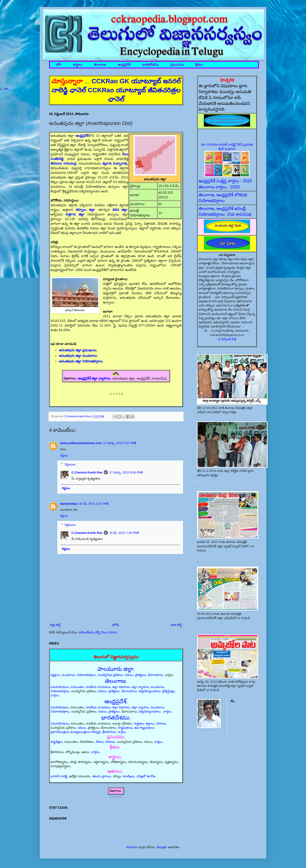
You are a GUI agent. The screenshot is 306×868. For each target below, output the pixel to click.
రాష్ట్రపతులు (125, 728)
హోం (58, 65)
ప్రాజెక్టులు (141, 675)
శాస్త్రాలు (78, 65)
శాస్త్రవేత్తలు (57, 742)
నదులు (129, 675)
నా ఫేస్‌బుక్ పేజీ (227, 339)
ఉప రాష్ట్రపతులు (145, 728)
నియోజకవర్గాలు (86, 675)
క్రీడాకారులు (109, 732)
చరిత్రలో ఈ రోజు (146, 776)
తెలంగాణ (100, 65)
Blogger (162, 847)
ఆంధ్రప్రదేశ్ (124, 65)
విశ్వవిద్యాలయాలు (150, 691)
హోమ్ (116, 625)
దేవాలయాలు (156, 675)
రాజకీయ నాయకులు (98, 687)
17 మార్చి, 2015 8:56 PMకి (126, 472)
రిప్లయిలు (70, 464)
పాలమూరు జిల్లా (115, 669)
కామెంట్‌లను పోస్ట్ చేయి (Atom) (98, 632)
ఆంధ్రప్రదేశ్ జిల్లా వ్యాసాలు (94, 378)
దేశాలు (100, 742)
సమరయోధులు (60, 687)
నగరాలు (161, 723)
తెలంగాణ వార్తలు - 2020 (219, 187)
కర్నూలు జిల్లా (85, 210)
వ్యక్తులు (55, 675)
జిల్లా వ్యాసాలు (140, 687)
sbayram (132, 847)
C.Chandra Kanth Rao (87, 472)
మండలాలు (69, 675)
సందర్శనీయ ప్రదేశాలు (110, 675)
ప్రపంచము (177, 65)
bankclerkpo (69, 504)
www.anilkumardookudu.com (81, 443)
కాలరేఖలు (129, 776)
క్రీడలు (199, 65)
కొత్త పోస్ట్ (55, 625)
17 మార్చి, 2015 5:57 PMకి (120, 443)
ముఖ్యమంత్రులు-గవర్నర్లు (86, 732)
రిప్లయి (64, 455)
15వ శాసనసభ (239, 214)
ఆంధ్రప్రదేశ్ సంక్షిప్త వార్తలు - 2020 (225, 181)
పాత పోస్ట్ (176, 625)
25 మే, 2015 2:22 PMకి (94, 504)
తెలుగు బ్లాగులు (102, 776)
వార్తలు (55, 695)
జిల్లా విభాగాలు (121, 687)
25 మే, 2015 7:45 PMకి (124, 533)
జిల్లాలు (150, 723)
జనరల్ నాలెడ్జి (59, 776)
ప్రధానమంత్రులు (60, 732)
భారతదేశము (150, 65)
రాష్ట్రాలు (139, 723)
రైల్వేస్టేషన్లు (169, 691)
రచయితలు (78, 687)
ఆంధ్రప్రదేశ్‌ (82, 136)
